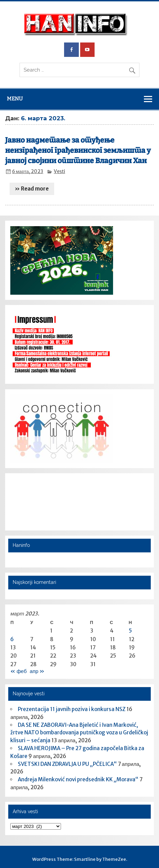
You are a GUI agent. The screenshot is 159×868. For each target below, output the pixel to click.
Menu (15, 99)
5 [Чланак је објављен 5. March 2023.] (130, 631)
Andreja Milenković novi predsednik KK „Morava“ (78, 779)
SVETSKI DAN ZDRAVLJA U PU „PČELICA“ (67, 764)
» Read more (32, 189)
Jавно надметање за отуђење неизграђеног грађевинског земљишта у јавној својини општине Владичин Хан (78, 150)
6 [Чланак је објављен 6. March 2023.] (12, 639)
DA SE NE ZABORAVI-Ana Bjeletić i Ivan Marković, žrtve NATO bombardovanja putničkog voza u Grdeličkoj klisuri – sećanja (79, 733)
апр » (37, 671)
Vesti (59, 172)
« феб (18, 671)
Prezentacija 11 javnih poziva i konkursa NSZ (72, 709)
